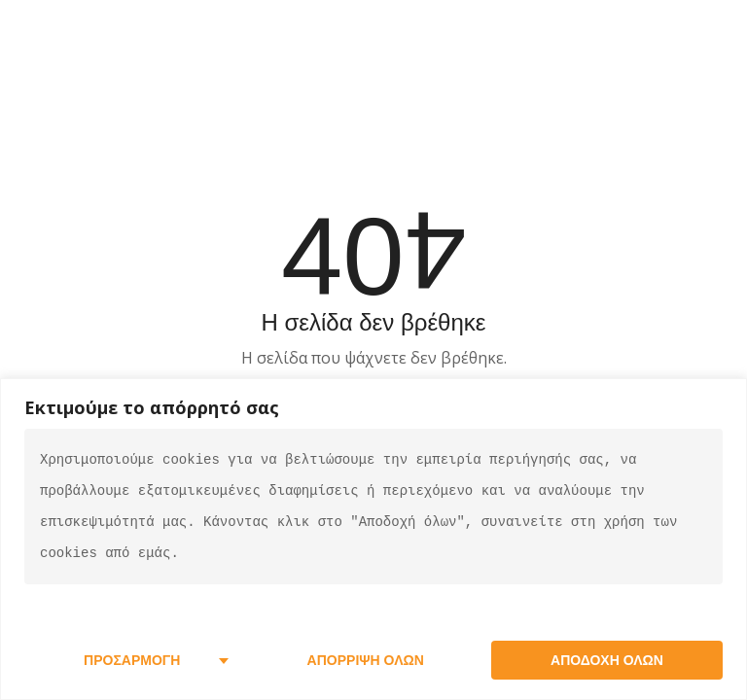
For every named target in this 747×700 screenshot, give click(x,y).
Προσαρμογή (132, 660)
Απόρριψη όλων (366, 660)
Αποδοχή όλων (607, 660)
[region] (373, 539)
